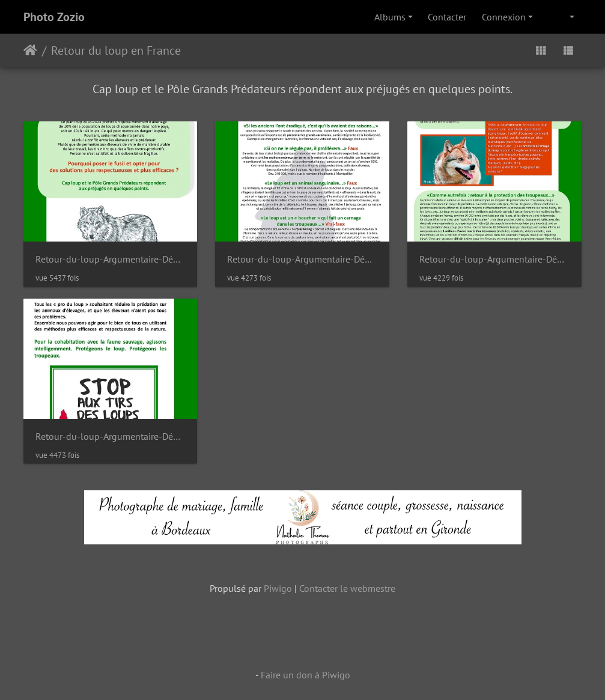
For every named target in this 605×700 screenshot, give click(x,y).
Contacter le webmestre (347, 588)
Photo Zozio (54, 17)
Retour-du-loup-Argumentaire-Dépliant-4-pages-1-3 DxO (494, 259)
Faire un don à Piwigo (306, 675)
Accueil (30, 50)
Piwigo (278, 588)
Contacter (447, 17)
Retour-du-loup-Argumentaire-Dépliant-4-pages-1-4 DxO (111, 437)
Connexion (504, 17)
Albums (390, 17)
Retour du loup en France (116, 50)
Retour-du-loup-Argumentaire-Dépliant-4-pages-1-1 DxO (111, 259)
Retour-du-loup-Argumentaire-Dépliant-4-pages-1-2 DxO (302, 259)
